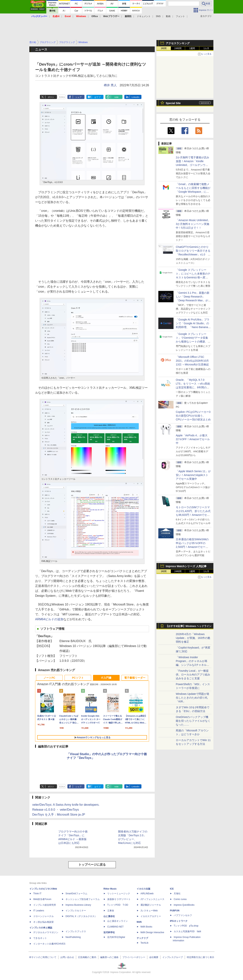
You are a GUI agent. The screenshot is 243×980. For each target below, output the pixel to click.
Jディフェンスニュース (152, 899)
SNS (158, 16)
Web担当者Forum (42, 899)
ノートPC (49, 678)
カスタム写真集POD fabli (187, 931)
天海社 (177, 894)
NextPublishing (73, 937)
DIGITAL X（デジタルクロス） (81, 916)
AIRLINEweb (147, 894)
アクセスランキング (178, 43)
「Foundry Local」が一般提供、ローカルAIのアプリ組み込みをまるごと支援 (193, 675)
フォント (180, 16)
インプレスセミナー (76, 911)
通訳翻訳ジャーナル (151, 905)
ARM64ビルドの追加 (49, 619)
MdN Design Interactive (152, 932)
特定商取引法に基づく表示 (200, 957)
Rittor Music (110, 889)
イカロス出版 (144, 889)
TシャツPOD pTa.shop (186, 926)
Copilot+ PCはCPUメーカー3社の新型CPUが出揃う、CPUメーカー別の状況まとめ (193, 416)
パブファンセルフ (183, 915)
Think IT (37, 894)
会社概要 (154, 957)
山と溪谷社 (109, 916)
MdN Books (146, 927)
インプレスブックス (76, 931)
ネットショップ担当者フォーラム (83, 899)
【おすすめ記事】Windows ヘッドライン (189, 626)
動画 (168, 16)
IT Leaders (39, 911)
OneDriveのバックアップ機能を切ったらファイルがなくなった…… (193, 721)
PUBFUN (175, 911)
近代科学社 (109, 932)
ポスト (51, 97)
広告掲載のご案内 (87, 957)
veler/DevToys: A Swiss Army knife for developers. (66, 805)
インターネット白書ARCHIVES (49, 944)
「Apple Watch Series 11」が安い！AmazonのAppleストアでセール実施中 (193, 475)
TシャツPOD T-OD (118, 905)
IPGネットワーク (179, 921)
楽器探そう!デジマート (119, 899)
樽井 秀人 (110, 85)
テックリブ (142, 938)
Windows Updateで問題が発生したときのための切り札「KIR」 (193, 698)
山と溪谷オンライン (118, 921)
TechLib (144, 943)
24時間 (178, 48)
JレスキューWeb (149, 911)
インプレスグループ (173, 957)
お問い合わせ (67, 957)
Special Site (173, 103)
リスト (62, 97)
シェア (79, 97)
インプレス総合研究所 (45, 905)
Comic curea (180, 899)
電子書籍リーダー (135, 678)
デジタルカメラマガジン (46, 932)
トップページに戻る (92, 865)
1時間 (164, 48)
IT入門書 (106, 678)
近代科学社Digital (116, 937)
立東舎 (111, 911)
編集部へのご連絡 (109, 957)
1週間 (192, 48)
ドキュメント (144, 16)
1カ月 (206, 48)
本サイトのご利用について (43, 957)
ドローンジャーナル (43, 916)
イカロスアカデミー (151, 916)
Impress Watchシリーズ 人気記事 (186, 566)
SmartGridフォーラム (76, 894)
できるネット (40, 938)
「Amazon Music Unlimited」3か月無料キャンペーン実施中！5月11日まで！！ (193, 224)
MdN (139, 922)
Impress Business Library (78, 905)
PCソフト (78, 678)
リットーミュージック (119, 894)
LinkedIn (136, 97)
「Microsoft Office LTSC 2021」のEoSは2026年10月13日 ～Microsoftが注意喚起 (192, 361)
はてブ (97, 97)
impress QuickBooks (184, 905)
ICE (172, 889)
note (116, 97)
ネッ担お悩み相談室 (43, 922)
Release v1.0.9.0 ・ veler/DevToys (56, 810)
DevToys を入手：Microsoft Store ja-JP (59, 815)
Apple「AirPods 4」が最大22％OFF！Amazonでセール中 (193, 439)
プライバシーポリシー (134, 957)
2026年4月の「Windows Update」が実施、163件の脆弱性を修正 (193, 638)
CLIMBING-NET (115, 927)
